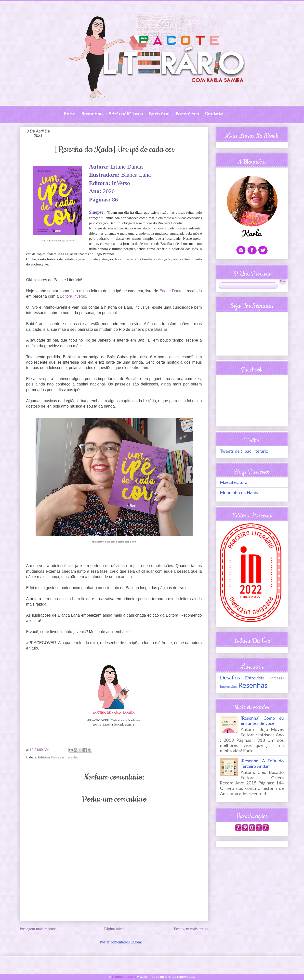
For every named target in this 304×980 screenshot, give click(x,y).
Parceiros (187, 114)
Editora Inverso (73, 296)
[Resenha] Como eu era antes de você (262, 721)
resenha (72, 757)
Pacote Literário (124, 977)
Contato (214, 114)
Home (69, 114)
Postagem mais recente (38, 929)
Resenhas (92, 114)
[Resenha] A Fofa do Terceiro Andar (262, 763)
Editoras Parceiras (51, 757)
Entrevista (255, 678)
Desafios (230, 677)
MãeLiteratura (234, 482)
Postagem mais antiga (191, 929)
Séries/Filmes (126, 114)
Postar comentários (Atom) (121, 942)
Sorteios (159, 114)
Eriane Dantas (172, 291)
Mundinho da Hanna (240, 492)
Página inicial (115, 929)
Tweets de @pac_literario (244, 451)
